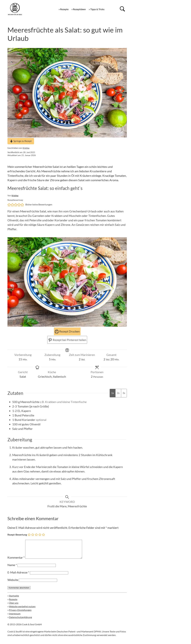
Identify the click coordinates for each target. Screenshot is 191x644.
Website (13, 583)
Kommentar (16, 561)
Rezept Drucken (67, 331)
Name (12, 568)
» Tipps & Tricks (97, 9)
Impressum (15, 617)
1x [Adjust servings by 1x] (113, 393)
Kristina (26, 148)
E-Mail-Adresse (18, 576)
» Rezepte (64, 9)
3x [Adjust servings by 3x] (124, 393)
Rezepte (13, 603)
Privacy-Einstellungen (20, 614)
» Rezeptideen (79, 9)
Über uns (14, 606)
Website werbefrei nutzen (22, 610)
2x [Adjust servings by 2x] (118, 393)
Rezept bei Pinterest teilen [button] (67, 340)
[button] (9, 204)
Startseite (14, 599)
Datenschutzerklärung (20, 621)
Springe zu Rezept (21, 141)
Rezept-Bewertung (17, 535)
